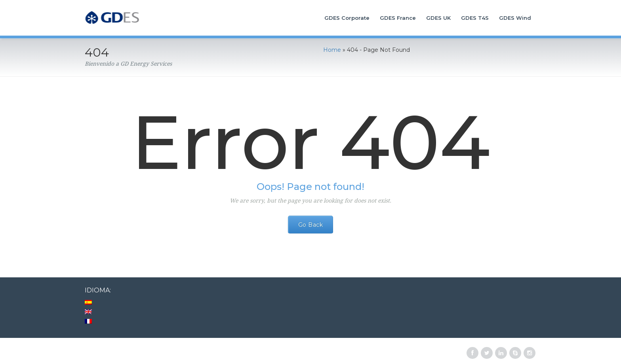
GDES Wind (515, 18)
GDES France (398, 18)
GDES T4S (475, 18)
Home (332, 50)
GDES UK (438, 18)
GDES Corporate (347, 18)
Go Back (311, 225)
